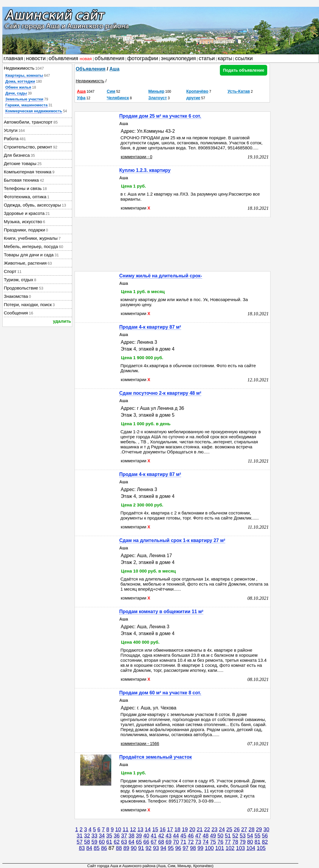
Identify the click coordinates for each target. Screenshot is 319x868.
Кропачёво (197, 91)
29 (259, 829)
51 (228, 836)
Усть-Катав (239, 91)
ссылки (244, 58)
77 (228, 842)
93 (156, 848)
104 (251, 848)
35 (109, 836)
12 (133, 829)
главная (13, 58)
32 (87, 836)
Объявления (91, 69)
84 (89, 848)
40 (146, 836)
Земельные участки (24, 99)
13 (140, 829)
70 (176, 842)
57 (80, 842)
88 (119, 848)
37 (124, 836)
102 (230, 848)
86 (104, 848)
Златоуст (158, 98)
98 (193, 848)
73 (198, 842)
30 (266, 829)
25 (229, 829)
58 (87, 842)
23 (215, 829)
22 (207, 829)
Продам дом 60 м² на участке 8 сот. (160, 693)
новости (36, 58)
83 (82, 848)
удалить (62, 321)
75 (213, 842)
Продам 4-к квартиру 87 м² (150, 327)
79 (243, 842)
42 (161, 836)
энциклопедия (178, 58)
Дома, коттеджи (20, 81)
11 (125, 829)
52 (235, 836)
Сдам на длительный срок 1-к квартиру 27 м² (172, 540)
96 (178, 848)
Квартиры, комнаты (24, 75)
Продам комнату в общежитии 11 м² (161, 612)
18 (178, 829)
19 (185, 829)
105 (261, 848)
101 (220, 848)
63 (124, 842)
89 (126, 848)
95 (171, 848)
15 (155, 829)
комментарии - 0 (137, 157)
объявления (70, 58)
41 (154, 836)
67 (154, 842)
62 (117, 842)
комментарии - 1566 (140, 744)
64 (131, 842)
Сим (111, 91)
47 (198, 836)
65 (139, 842)
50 (220, 836)
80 (250, 842)
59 (94, 842)
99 (200, 848)
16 (162, 829)
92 (149, 848)
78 (235, 842)
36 (117, 836)
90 (134, 848)
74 (206, 842)
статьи (207, 58)
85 (97, 848)
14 (148, 829)
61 (109, 842)
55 (257, 836)
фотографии (143, 58)
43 (168, 836)
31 (80, 836)
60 (102, 842)
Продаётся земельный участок (156, 757)
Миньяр (156, 91)
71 (183, 842)
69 (168, 842)
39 (139, 836)
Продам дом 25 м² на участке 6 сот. (160, 116)
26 (237, 829)
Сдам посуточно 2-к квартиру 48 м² (160, 393)
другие (193, 98)
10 (118, 829)
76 (220, 842)
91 (141, 848)
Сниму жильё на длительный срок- (161, 276)
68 (161, 842)
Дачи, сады (16, 93)
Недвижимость (90, 81)
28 (252, 829)
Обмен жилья (18, 87)
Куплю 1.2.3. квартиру (145, 170)
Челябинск (118, 98)
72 (191, 842)
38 (131, 836)
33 (94, 836)
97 (186, 848)
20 (192, 829)
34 (102, 836)
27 (244, 829)
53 (243, 836)
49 (213, 836)
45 (183, 836)
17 (170, 829)
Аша (115, 69)
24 (222, 829)
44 (176, 836)
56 (265, 836)
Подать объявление (244, 70)
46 (191, 836)
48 (206, 836)
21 (200, 829)
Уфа (81, 98)
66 (146, 842)
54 (250, 836)
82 (265, 842)
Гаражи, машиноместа (26, 105)
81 (257, 842)
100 (209, 848)
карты (225, 58)
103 (240, 848)
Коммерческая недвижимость (34, 111)
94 (163, 848)
